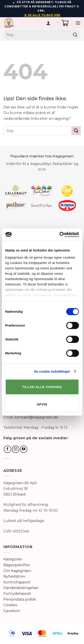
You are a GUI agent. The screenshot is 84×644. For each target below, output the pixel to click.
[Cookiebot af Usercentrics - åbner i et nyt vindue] (60, 235)
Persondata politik (20, 599)
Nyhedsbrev (14, 576)
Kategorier (13, 559)
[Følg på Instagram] (16, 449)
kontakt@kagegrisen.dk (37, 417)
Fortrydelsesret (17, 594)
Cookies (10, 605)
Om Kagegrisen (17, 571)
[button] (65, 23)
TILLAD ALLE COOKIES (42, 387)
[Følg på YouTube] (24, 449)
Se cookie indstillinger (52, 371)
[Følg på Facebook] (8, 449)
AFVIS (42, 404)
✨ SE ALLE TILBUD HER (42, 15)
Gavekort (12, 611)
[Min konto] (48, 23)
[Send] (75, 35)
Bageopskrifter (17, 565)
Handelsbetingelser (21, 588)
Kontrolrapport (17, 582)
